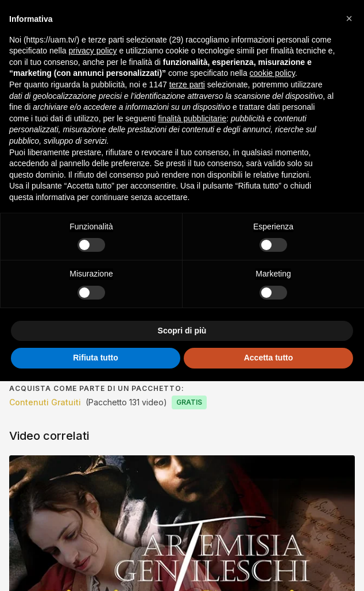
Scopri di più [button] (182, 331)
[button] (349, 18)
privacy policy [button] (93, 51)
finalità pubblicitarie (192, 118)
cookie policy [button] (272, 73)
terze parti (187, 85)
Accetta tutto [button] (269, 358)
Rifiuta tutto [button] (96, 358)
